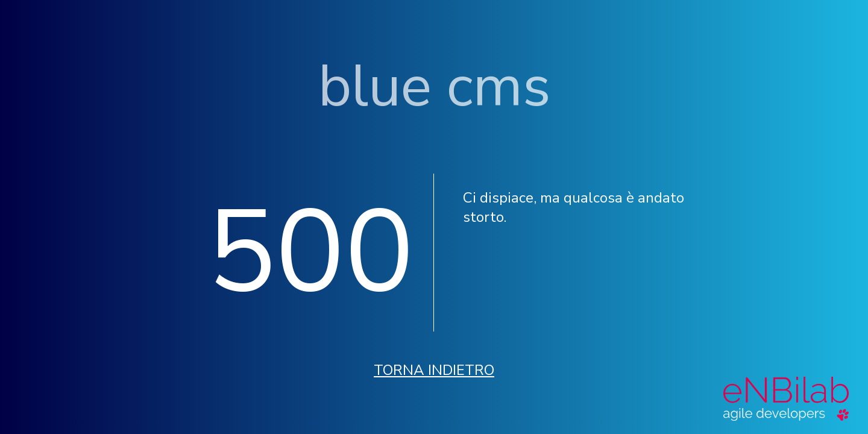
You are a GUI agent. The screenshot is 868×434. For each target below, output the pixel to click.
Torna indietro (434, 370)
